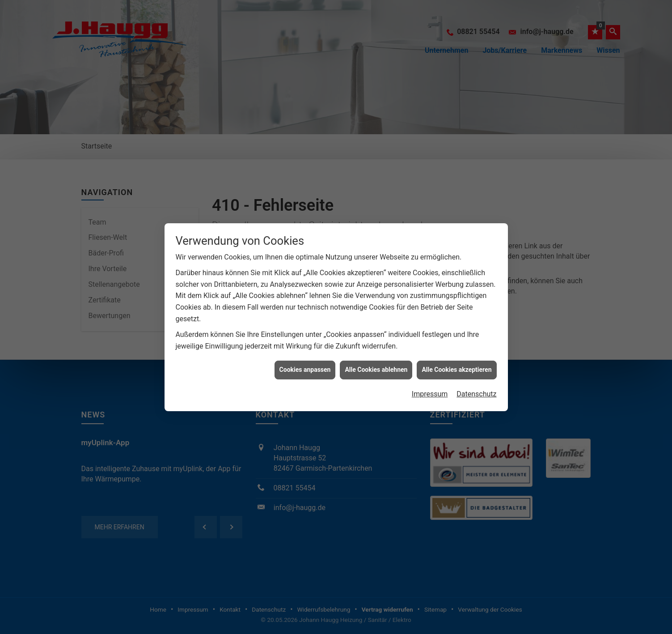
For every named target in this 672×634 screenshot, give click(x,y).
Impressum (430, 388)
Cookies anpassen (305, 364)
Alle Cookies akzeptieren (456, 364)
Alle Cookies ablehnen (376, 364)
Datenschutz (476, 388)
